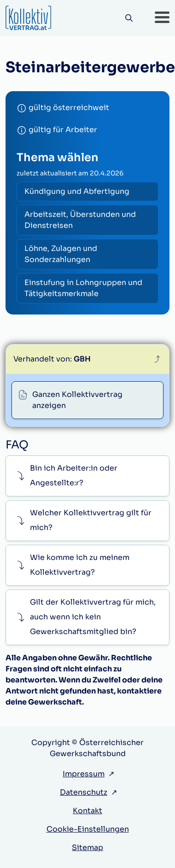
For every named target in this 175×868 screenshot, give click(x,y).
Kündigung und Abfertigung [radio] (77, 191)
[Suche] (129, 18)
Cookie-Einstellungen (88, 829)
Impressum (84, 774)
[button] (162, 18)
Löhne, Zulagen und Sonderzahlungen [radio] (61, 254)
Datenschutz (84, 792)
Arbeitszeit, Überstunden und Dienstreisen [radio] (80, 220)
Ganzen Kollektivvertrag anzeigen (77, 400)
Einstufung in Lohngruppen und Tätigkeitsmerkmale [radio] (83, 288)
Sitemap (87, 848)
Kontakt (87, 811)
